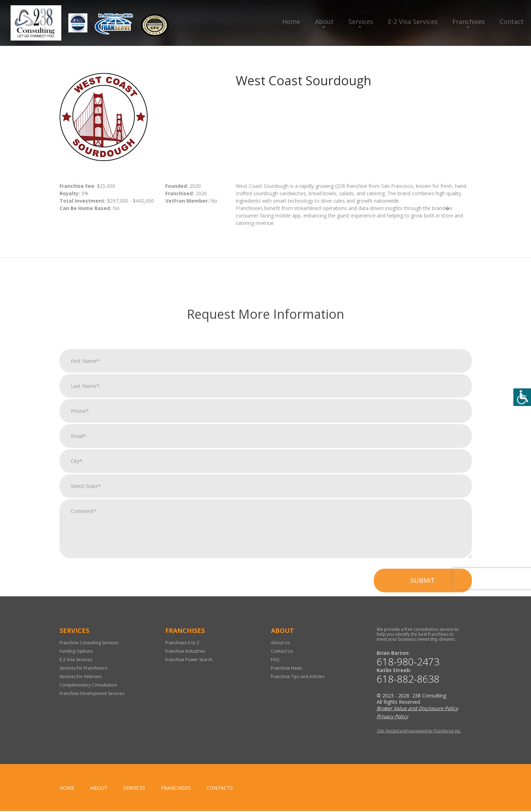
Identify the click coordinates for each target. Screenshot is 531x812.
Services (361, 21)
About (324, 21)
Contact (512, 21)
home (67, 789)
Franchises (469, 21)
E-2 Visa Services (413, 21)
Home (291, 21)
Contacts (220, 789)
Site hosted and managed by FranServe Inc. (419, 732)
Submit (423, 716)
